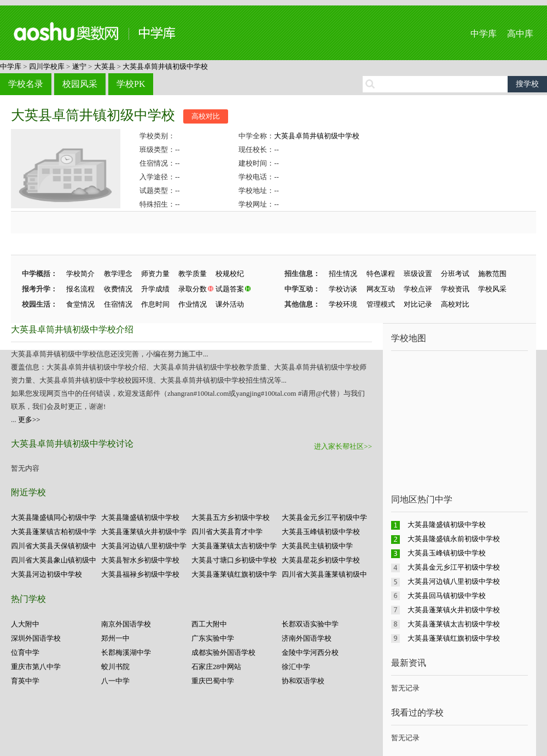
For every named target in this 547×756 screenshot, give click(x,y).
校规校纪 (230, 274)
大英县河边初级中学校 (46, 574)
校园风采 (80, 84)
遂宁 (79, 66)
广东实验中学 (213, 638)
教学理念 (118, 274)
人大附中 (25, 624)
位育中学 (25, 652)
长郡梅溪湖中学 (126, 652)
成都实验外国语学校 (223, 652)
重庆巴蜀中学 (213, 681)
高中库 (520, 34)
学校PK (131, 84)
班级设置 (418, 274)
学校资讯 (455, 289)
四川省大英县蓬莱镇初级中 (324, 574)
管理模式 (381, 304)
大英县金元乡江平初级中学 (324, 517)
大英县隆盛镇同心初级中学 (54, 517)
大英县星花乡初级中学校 (321, 560)
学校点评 (418, 289)
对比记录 (418, 304)
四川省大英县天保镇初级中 (54, 546)
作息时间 (155, 304)
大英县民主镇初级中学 (317, 546)
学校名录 (26, 84)
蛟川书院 (115, 667)
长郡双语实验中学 (310, 624)
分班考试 (455, 274)
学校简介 (80, 274)
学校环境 (343, 304)
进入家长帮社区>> (343, 446)
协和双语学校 (303, 681)
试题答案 (230, 289)
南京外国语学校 (126, 624)
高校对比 (206, 116)
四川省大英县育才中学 (227, 532)
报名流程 (80, 289)
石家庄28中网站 (216, 667)
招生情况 (343, 274)
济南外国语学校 (307, 638)
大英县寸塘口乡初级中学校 (234, 560)
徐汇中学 (296, 667)
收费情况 (118, 289)
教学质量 (193, 274)
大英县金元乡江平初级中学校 (454, 567)
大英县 (105, 66)
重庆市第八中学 (36, 667)
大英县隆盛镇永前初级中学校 (454, 539)
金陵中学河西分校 (310, 652)
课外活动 (230, 304)
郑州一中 (115, 638)
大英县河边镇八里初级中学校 (454, 581)
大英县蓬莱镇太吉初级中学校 (454, 624)
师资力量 (155, 274)
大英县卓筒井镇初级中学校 (165, 66)
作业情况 (193, 304)
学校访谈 (343, 289)
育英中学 (25, 681)
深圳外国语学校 (36, 638)
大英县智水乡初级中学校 (140, 560)
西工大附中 (209, 624)
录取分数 (193, 289)
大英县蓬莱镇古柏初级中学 (54, 532)
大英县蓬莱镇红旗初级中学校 (454, 638)
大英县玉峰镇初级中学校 (321, 532)
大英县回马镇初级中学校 (447, 596)
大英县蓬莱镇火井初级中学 (144, 532)
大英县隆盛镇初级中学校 (140, 517)
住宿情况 (118, 304)
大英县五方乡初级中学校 (231, 517)
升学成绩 (155, 289)
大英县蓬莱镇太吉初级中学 (234, 546)
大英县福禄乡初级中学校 (140, 574)
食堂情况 (80, 304)
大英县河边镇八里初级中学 (144, 546)
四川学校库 (47, 66)
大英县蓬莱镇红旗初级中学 (234, 574)
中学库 (484, 34)
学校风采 (492, 289)
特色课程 (381, 274)
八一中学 (115, 681)
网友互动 (381, 289)
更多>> (29, 420)
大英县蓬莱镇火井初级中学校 (454, 610)
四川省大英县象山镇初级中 (54, 560)
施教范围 (492, 274)
